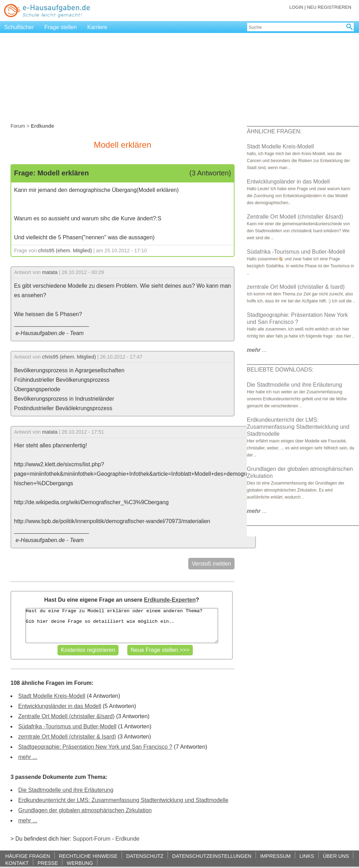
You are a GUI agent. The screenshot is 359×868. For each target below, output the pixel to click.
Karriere (97, 27)
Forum (18, 126)
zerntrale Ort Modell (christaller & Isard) (67, 737)
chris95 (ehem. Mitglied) (65, 251)
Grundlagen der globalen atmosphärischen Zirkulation (85, 810)
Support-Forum (92, 839)
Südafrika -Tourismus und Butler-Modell (67, 726)
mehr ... (28, 757)
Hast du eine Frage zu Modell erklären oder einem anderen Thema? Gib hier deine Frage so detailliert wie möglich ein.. (122, 626)
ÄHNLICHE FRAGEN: (274, 131)
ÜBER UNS (336, 856)
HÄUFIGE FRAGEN (28, 856)
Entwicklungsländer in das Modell (60, 706)
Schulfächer (19, 27)
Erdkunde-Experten (170, 600)
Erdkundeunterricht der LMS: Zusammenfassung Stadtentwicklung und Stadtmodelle (123, 800)
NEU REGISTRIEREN (329, 7)
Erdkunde (127, 839)
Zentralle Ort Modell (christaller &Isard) (66, 716)
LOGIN (296, 7)
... (257, 350)
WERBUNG (80, 863)
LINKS (307, 856)
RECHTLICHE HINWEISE (88, 856)
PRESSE (48, 863)
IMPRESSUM (275, 856)
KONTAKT (17, 863)
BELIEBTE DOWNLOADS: (280, 370)
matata (50, 272)
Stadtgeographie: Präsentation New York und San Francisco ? (95, 747)
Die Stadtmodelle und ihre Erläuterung (66, 790)
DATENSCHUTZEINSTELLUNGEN (212, 856)
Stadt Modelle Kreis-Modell (52, 696)
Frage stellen (61, 27)
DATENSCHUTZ (145, 856)
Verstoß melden (211, 564)
